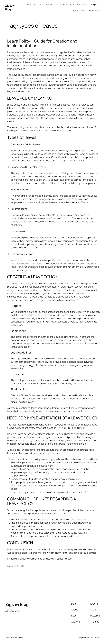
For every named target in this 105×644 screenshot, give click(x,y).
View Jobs (94, 10)
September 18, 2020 (16, 566)
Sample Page (80, 10)
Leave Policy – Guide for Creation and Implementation (42, 43)
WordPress (95, 637)
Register (95, 4)
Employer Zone (35, 4)
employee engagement (75, 65)
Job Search (61, 4)
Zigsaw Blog (10, 8)
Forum (49, 4)
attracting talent (16, 69)
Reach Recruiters (79, 4)
